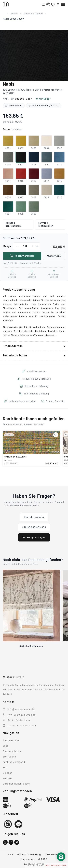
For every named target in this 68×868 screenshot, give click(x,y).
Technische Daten (15, 355)
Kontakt (8, 778)
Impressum (28, 859)
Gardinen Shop (12, 740)
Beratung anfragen (34, 537)
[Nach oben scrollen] (61, 862)
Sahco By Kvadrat (33, 14)
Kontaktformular (34, 517)
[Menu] (63, 4)
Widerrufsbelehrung (29, 854)
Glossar (7, 773)
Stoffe (14, 14)
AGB (11, 854)
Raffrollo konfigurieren (46, 224)
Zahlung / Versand (14, 762)
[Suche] (43, 4)
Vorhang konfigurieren (13, 224)
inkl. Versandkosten (56, 865)
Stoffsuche (9, 757)
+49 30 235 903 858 (34, 527)
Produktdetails (13, 346)
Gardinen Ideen (12, 751)
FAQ (5, 767)
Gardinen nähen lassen (16, 784)
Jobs (6, 746)
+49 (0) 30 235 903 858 (22, 715)
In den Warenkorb (22, 256)
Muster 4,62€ (54, 256)
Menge (34, 246)
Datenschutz (52, 854)
